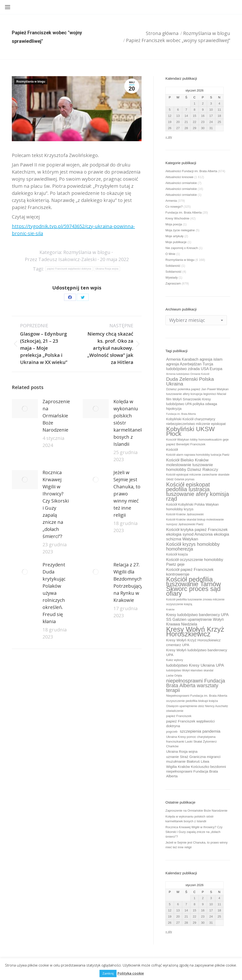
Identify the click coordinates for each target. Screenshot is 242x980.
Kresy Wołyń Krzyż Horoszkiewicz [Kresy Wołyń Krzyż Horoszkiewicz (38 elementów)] (195, 632)
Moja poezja (174, 224)
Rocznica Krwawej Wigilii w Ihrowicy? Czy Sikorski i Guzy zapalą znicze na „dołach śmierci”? (56, 504)
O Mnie (170, 254)
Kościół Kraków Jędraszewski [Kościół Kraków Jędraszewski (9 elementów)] (185, 514)
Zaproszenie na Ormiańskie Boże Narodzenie (56, 416)
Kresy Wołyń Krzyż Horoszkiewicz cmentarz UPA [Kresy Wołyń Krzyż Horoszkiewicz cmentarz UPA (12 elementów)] (193, 642)
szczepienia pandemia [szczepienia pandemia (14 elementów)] (200, 731)
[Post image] (25, 409)
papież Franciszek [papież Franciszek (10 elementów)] (179, 716)
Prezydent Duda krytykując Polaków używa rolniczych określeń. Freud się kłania (54, 593)
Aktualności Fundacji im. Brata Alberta (191, 171)
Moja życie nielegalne (180, 230)
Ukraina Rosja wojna (107, 269)
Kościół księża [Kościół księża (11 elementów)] (177, 554)
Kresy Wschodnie (177, 218)
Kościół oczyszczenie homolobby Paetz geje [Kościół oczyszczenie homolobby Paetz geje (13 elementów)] (195, 562)
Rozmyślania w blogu (31, 82)
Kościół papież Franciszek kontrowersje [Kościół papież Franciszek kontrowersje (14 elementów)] (190, 572)
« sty (169, 137)
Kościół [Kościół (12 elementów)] (172, 449)
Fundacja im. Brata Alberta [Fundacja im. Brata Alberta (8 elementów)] (181, 414)
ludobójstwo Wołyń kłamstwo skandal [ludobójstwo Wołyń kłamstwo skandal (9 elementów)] (190, 670)
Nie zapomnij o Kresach (182, 248)
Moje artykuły (175, 236)
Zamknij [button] (108, 973)
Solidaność (173, 266)
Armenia (171, 201)
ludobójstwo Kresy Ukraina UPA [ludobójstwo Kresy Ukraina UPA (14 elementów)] (195, 665)
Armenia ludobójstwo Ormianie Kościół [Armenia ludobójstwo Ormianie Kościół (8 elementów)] (188, 374)
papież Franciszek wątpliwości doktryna (69, 269)
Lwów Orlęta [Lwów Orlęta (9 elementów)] (174, 676)
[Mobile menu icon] (8, 7)
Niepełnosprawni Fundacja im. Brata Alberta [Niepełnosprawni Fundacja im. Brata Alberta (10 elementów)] (197, 696)
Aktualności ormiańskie (181, 183)
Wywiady (172, 278)
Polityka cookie (131, 973)
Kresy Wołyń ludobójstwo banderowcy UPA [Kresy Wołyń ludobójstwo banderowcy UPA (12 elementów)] (197, 652)
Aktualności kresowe (179, 177)
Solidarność (173, 272)
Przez (61, 259)
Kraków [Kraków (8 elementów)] (170, 609)
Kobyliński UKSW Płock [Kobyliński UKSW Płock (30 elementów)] (190, 431)
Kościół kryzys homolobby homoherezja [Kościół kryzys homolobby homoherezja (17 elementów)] (193, 547)
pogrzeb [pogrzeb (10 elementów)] (172, 732)
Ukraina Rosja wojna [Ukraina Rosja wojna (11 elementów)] (182, 752)
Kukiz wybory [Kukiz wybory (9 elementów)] (175, 660)
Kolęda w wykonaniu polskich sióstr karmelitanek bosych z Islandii (128, 423)
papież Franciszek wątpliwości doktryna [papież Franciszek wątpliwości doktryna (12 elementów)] (190, 724)
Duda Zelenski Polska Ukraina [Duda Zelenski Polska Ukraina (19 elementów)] (190, 381)
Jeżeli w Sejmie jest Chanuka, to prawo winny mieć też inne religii (127, 494)
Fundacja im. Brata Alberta (184, 212)
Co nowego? (174, 207)
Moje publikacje (176, 242)
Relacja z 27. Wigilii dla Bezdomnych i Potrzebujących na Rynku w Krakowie (131, 582)
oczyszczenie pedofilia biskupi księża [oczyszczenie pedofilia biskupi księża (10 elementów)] (192, 701)
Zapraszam (173, 283)
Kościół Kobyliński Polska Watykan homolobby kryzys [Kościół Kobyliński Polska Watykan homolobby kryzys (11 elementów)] (192, 507)
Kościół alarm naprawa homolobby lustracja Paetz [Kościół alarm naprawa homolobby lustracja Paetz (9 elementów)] (198, 455)
